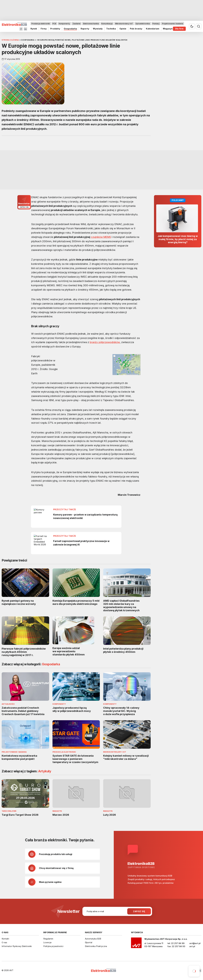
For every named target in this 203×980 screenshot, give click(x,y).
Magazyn (168, 29)
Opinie (123, 29)
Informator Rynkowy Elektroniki (17, 946)
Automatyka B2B (93, 939)
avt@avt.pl (195, 943)
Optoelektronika (143, 24)
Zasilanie (77, 24)
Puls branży (136, 29)
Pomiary (156, 24)
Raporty (85, 29)
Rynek (34, 29)
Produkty (55, 29)
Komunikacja (107, 24)
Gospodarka (70, 29)
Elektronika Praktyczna (96, 946)
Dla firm (179, 29)
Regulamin (48, 939)
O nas (4, 942)
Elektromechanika (91, 24)
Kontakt (5, 939)
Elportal (89, 942)
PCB (54, 24)
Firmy (44, 29)
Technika (111, 29)
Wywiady (98, 29)
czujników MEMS (101, 237)
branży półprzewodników (105, 342)
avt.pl (192, 946)
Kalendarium (153, 29)
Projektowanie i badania (173, 24)
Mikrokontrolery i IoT (124, 24)
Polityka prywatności (53, 946)
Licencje (47, 942)
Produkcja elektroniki (41, 24)
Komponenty (64, 24)
